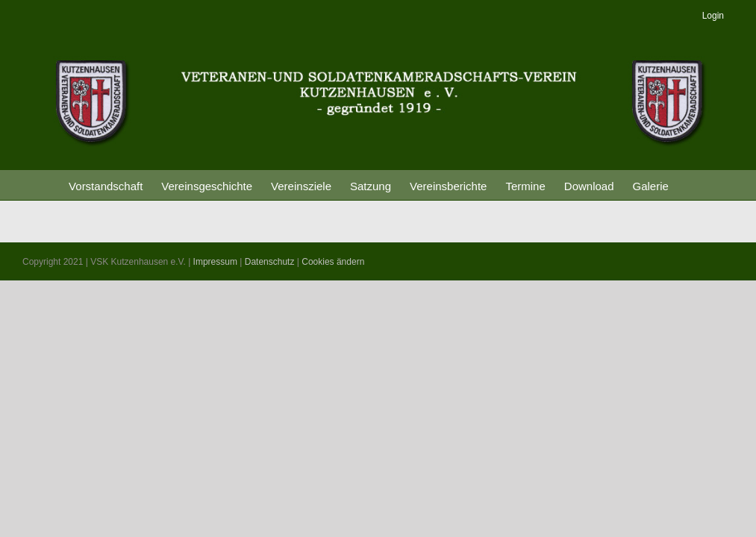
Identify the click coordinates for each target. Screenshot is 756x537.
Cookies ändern (333, 262)
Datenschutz (270, 262)
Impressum (215, 262)
